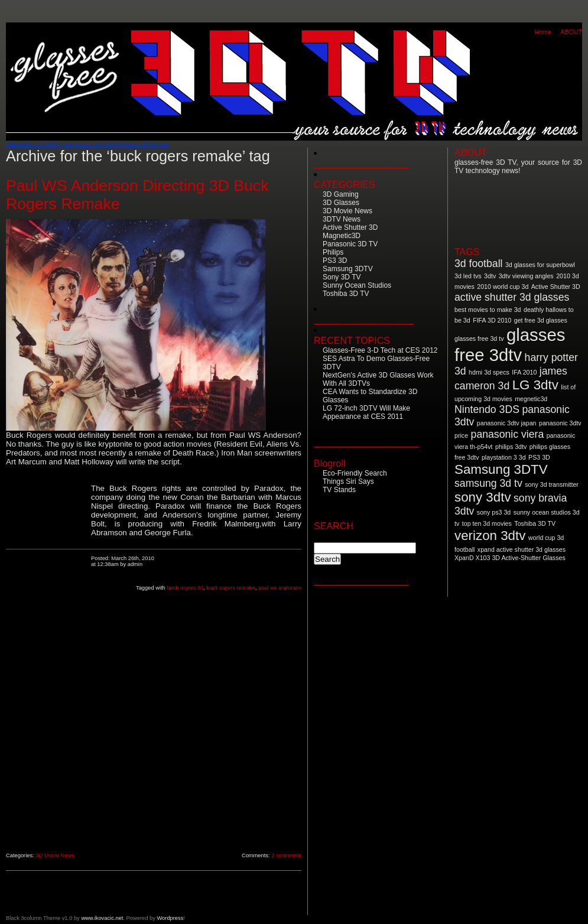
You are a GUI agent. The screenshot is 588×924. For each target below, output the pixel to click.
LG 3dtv (535, 385)
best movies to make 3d (488, 310)
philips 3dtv (511, 447)
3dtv (490, 276)
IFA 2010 (524, 372)
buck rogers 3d (185, 588)
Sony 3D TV (342, 277)
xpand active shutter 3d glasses (522, 549)
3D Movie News (55, 855)
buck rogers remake (230, 588)
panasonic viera (508, 434)
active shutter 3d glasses (512, 297)
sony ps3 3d (494, 512)
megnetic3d (531, 399)
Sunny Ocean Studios (357, 285)
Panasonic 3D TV (350, 244)
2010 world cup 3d (503, 287)
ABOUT (571, 32)
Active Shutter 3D (350, 227)
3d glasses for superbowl (540, 265)
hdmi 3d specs (489, 372)
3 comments (286, 855)
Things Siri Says (348, 481)
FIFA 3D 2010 (492, 320)
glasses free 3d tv (479, 339)
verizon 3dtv (490, 536)
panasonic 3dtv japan (507, 423)
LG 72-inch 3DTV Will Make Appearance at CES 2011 (366, 412)
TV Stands (339, 490)
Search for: (335, 537)
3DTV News (342, 219)
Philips (333, 252)
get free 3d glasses (541, 320)
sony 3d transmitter (552, 484)
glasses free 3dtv (510, 345)
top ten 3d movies (487, 523)
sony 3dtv (483, 497)
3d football (478, 263)
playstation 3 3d (504, 457)
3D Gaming (341, 194)
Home (543, 32)
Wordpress (170, 918)
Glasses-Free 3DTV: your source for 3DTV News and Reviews (87, 144)
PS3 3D (335, 261)
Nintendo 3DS (487, 409)
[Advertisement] (48, 662)
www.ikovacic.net (102, 918)
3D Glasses (341, 203)
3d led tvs (468, 276)
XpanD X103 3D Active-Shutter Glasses (510, 558)
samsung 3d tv (488, 483)
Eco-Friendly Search (355, 473)
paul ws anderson (280, 588)
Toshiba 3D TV (346, 294)
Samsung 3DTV (348, 269)
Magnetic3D (342, 236)
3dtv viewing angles (526, 276)
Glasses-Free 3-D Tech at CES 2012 (380, 350)
